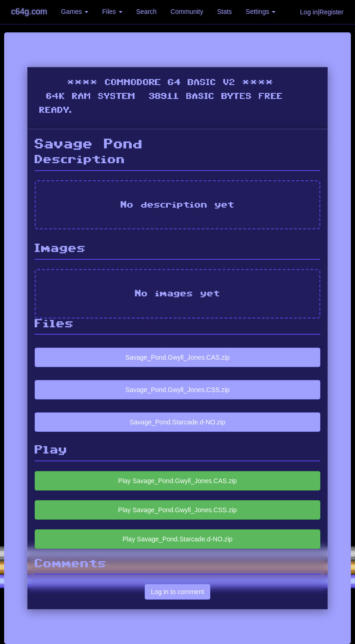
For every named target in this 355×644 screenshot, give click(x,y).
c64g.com (29, 12)
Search (147, 12)
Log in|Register (322, 12)
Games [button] (75, 12)
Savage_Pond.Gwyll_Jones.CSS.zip (177, 390)
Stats (225, 12)
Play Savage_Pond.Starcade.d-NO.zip (177, 539)
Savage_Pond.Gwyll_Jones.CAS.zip (177, 357)
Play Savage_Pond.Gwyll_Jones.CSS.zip (178, 510)
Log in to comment (177, 592)
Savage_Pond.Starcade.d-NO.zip (177, 422)
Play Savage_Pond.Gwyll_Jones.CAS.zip (178, 481)
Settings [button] (261, 12)
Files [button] (112, 12)
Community (187, 12)
